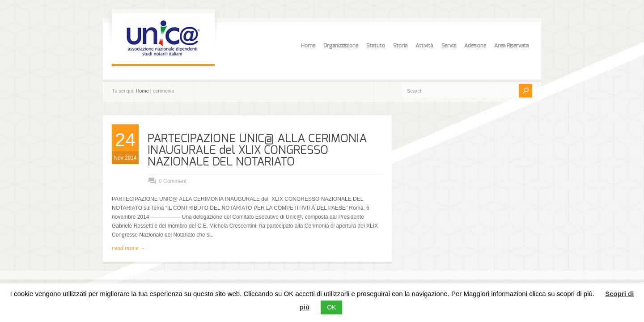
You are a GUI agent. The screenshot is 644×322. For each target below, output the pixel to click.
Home (308, 46)
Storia (400, 46)
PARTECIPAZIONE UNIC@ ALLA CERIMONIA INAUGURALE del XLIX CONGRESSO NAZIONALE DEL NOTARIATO (257, 150)
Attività (424, 46)
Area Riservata (511, 46)
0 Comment (173, 181)
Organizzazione (341, 46)
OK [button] (331, 307)
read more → (128, 248)
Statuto (376, 46)
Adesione (475, 46)
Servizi (449, 46)
